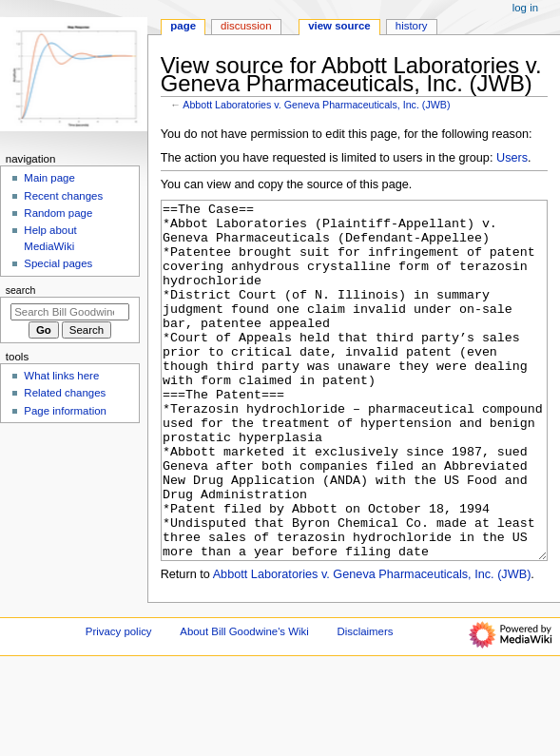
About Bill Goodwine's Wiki (244, 703)
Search (21, 290)
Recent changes (63, 196)
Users (512, 158)
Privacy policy (119, 703)
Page (183, 26)
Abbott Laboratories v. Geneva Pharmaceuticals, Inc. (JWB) (316, 105)
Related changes (65, 393)
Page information (65, 411)
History (412, 26)
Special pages (58, 263)
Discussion (246, 26)
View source (339, 26)
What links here (61, 376)
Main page (49, 178)
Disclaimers (365, 703)
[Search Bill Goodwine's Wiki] (70, 312)
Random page (58, 213)
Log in (525, 8)
